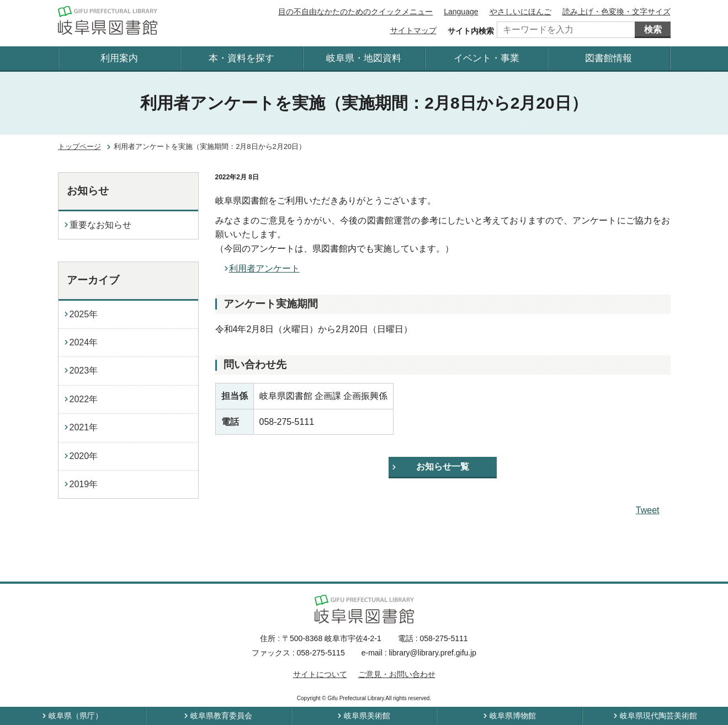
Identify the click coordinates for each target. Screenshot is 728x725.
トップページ (79, 146)
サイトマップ (413, 30)
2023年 (84, 371)
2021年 (84, 427)
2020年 (84, 456)
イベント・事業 (487, 58)
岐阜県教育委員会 (221, 716)
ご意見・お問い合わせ (397, 674)
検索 (653, 30)
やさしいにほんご (520, 12)
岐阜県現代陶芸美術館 (658, 716)
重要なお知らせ (100, 225)
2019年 (84, 484)
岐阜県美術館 (367, 716)
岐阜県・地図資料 (364, 58)
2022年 (84, 399)
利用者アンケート (264, 268)
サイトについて (320, 674)
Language (461, 12)
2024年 (84, 342)
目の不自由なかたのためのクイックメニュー (355, 12)
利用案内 (119, 58)
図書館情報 (609, 58)
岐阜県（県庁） (76, 716)
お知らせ (88, 191)
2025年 (84, 314)
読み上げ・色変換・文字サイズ (617, 12)
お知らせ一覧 (443, 467)
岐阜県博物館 (513, 716)
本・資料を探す (241, 58)
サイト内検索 (471, 31)
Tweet (648, 510)
